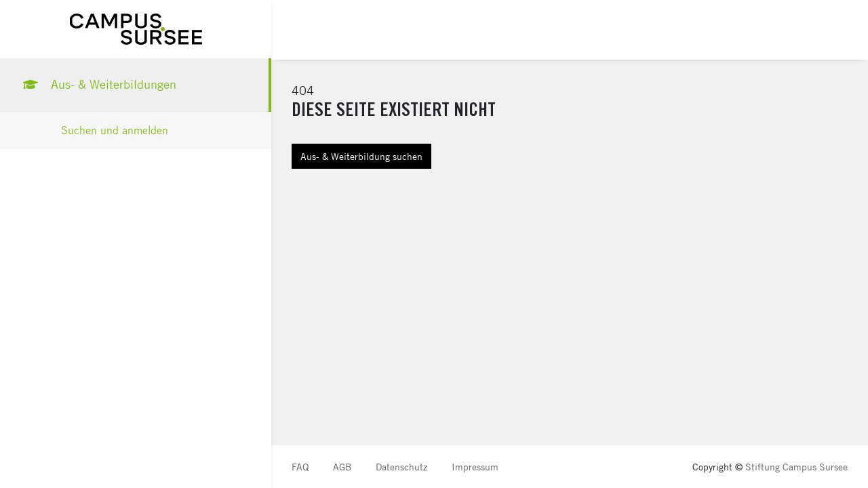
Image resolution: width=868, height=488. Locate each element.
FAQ (300, 467)
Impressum (475, 467)
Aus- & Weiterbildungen (98, 84)
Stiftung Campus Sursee (796, 467)
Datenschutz (401, 467)
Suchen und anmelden (115, 130)
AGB (342, 467)
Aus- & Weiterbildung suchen (361, 156)
